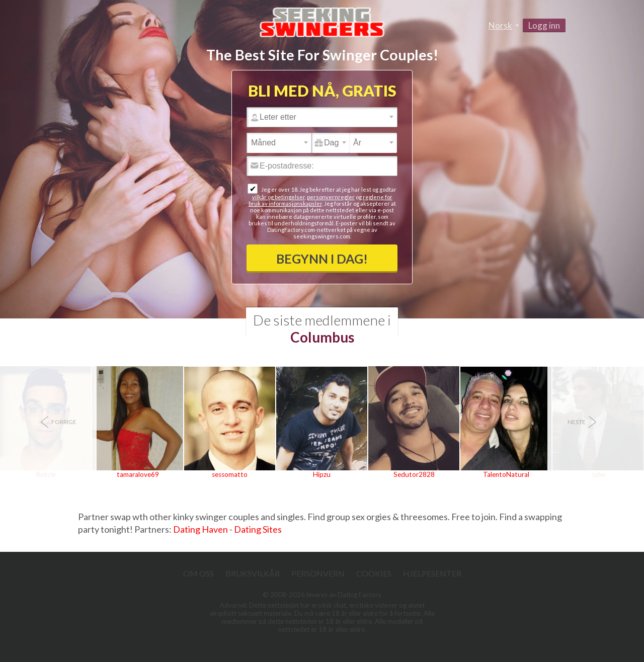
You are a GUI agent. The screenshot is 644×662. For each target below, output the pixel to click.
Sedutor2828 (414, 474)
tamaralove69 (138, 474)
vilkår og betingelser (278, 197)
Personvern (318, 573)
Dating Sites (258, 529)
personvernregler (331, 197)
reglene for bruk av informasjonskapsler (320, 200)
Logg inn (544, 25)
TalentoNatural (506, 474)
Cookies (374, 573)
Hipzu (322, 474)
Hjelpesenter (432, 573)
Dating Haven (200, 529)
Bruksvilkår (253, 573)
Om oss (198, 573)
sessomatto (230, 474)
